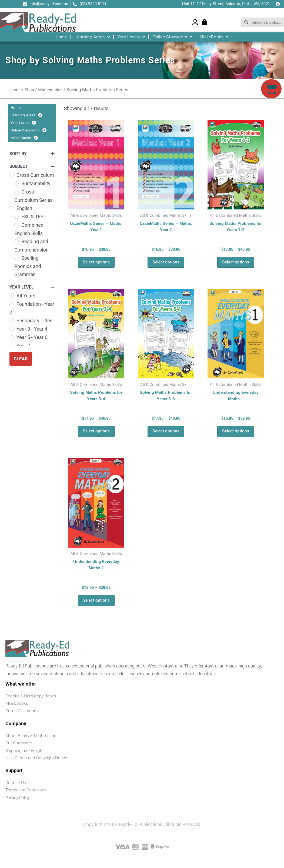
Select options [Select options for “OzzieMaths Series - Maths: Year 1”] (96, 264)
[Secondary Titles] (12, 320)
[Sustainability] (16, 184)
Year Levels (131, 37)
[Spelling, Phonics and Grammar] (16, 258)
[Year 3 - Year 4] (12, 329)
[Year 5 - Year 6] (12, 337)
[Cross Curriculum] (12, 175)
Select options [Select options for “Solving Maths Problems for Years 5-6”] (166, 435)
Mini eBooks (214, 37)
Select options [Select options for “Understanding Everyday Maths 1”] (236, 435)
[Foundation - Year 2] (12, 304)
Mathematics (53, 90)
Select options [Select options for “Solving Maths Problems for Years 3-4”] (96, 435)
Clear (21, 359)
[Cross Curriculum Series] (16, 192)
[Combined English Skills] (16, 225)
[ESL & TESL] (16, 217)
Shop (31, 90)
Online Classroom (172, 37)
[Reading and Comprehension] (16, 241)
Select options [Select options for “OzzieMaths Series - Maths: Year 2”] (166, 264)
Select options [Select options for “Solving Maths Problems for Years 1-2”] (236, 264)
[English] (12, 208)
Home (61, 37)
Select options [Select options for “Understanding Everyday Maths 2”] (96, 606)
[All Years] (12, 296)
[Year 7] (12, 346)
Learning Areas (92, 37)
